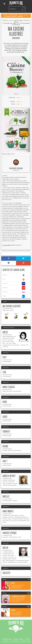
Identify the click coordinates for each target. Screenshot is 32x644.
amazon (14, 275)
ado (11, 23)
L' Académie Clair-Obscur (8, 552)
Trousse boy (11, 557)
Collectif (6, 573)
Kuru (5, 402)
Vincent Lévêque (10, 533)
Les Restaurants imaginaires (20, 517)
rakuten (14, 292)
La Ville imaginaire (14, 515)
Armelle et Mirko (6, 515)
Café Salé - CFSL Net (7, 450)
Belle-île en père (10, 336)
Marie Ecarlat (9, 387)
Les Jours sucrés (13, 521)
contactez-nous (19, 639)
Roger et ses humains (7, 391)
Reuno (5, 446)
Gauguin (4, 336)
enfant (8, 23)
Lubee (5, 417)
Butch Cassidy (16, 345)
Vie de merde (20, 562)
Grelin (5, 548)
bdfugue (14, 288)
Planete (16, 3)
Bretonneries (5, 537)
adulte (14, 23)
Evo (15, 557)
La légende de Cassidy (7, 345)
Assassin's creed (10, 342)
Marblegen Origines (7, 559)
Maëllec (6, 497)
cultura (14, 284)
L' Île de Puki (14, 501)
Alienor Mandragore (10, 560)
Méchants (14, 559)
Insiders (14, 343)
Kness (5, 332)
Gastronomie (17, 25)
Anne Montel (8, 511)
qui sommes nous (7, 639)
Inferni (4, 560)
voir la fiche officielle (6, 245)
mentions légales (26, 641)
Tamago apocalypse (7, 554)
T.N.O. (7, 343)
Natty (4, 343)
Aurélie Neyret (9, 476)
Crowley (6, 432)
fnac (14, 279)
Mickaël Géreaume (17, 168)
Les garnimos (10, 340)
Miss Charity (11, 517)
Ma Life (19, 537)
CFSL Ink (16, 22)
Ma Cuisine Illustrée (12, 306)
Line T (5, 461)
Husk (10, 343)
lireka (14, 296)
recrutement (15, 641)
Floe (4, 372)
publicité (6, 641)
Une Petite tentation (12, 562)
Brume (4, 342)
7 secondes (23, 345)
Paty (4, 358)
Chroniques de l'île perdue (18, 519)
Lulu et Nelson (9, 484)
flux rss (28, 639)
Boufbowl (25, 562)
